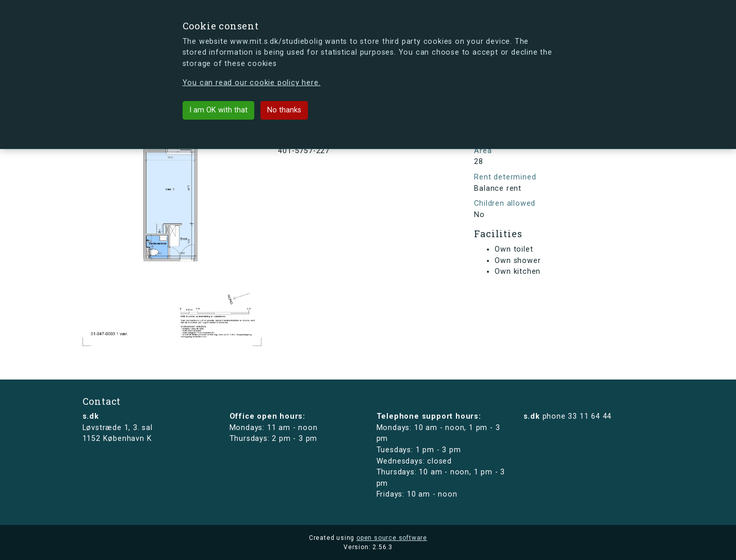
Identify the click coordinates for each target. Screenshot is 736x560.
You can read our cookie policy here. (252, 83)
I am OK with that (218, 110)
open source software (392, 538)
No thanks (284, 110)
